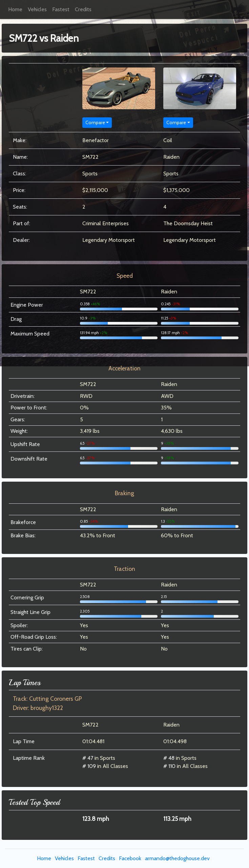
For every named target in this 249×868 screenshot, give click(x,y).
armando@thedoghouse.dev (177, 858)
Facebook (130, 858)
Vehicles (37, 9)
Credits (83, 9)
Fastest (61, 9)
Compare (95, 122)
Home (15, 9)
